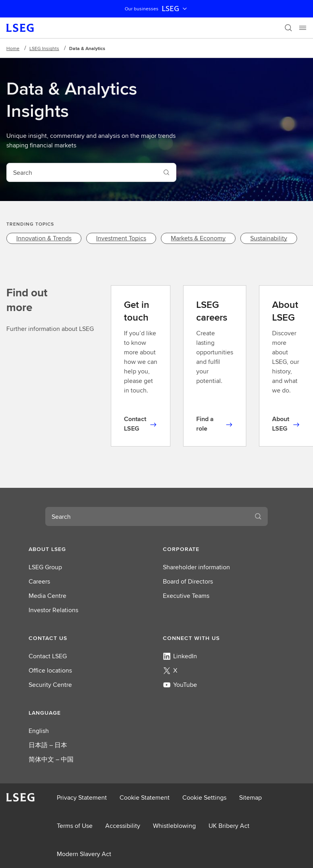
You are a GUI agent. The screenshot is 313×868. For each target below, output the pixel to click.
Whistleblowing (174, 826)
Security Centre (50, 685)
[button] (89, 549)
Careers (39, 581)
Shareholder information (196, 567)
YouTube (180, 685)
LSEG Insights (44, 48)
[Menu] (303, 28)
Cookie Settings (204, 797)
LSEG (175, 9)
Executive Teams (186, 596)
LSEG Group (45, 567)
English (39, 731)
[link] (44, 238)
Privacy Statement (82, 797)
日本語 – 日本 (48, 745)
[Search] (288, 28)
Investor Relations (53, 610)
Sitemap (250, 797)
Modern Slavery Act (84, 854)
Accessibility (123, 826)
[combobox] (82, 172)
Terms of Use (75, 826)
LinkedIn (180, 656)
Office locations (50, 670)
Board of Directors (188, 581)
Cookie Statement (145, 797)
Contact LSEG (48, 656)
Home (13, 48)
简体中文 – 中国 (51, 759)
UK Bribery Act (229, 826)
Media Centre (47, 596)
